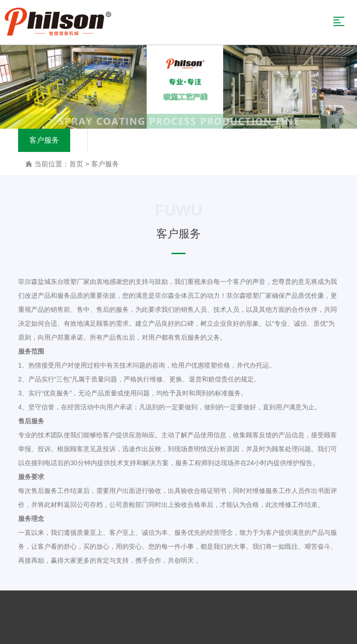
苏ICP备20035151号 (247, 618)
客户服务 (44, 141)
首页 (76, 165)
